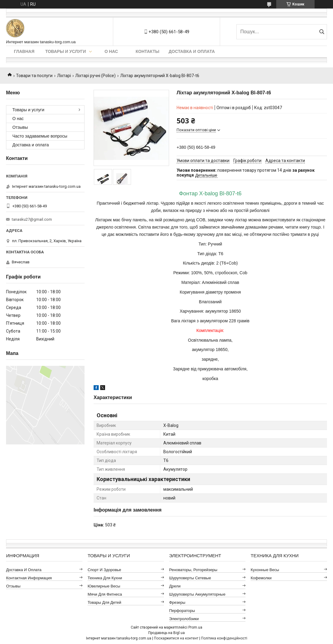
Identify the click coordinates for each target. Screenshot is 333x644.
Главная (24, 51)
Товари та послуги (34, 76)
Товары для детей (104, 602)
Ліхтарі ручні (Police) (95, 76)
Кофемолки (261, 578)
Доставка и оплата (192, 51)
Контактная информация (29, 578)
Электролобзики (184, 619)
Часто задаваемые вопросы (40, 136)
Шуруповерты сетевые (190, 578)
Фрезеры (177, 602)
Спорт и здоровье (104, 570)
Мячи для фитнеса (105, 594)
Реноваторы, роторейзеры (193, 570)
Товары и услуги (66, 51)
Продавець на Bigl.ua (166, 633)
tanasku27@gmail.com (32, 219)
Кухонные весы (265, 570)
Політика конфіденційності (224, 638)
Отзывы (20, 127)
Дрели (175, 586)
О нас (111, 51)
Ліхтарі (64, 76)
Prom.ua (195, 627)
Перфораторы (182, 611)
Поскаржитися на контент (176, 638)
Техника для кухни (105, 578)
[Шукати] (322, 32)
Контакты (147, 51)
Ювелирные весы (104, 586)
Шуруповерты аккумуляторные (197, 594)
